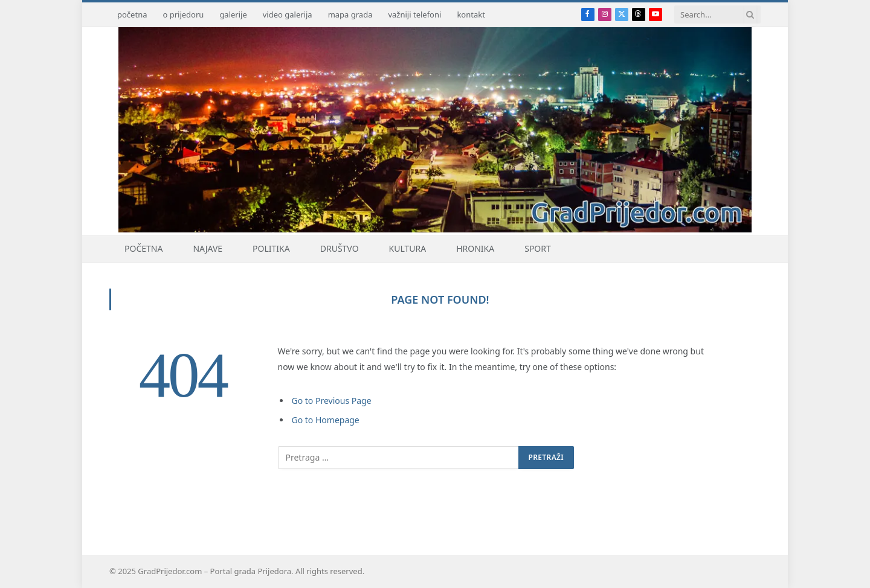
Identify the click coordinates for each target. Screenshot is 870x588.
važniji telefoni (414, 14)
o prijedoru (183, 14)
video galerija (288, 14)
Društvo (340, 248)
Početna (143, 248)
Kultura (408, 248)
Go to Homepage (326, 420)
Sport (538, 248)
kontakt (471, 14)
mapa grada (350, 14)
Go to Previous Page (332, 401)
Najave (208, 248)
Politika (271, 248)
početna (132, 14)
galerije (233, 14)
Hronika (475, 248)
